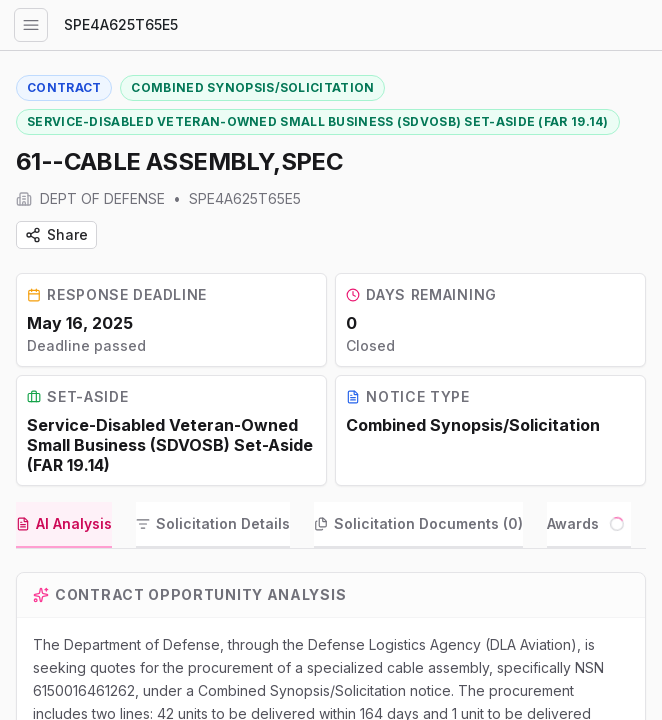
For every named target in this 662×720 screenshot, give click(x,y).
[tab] (64, 541)
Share (56, 234)
